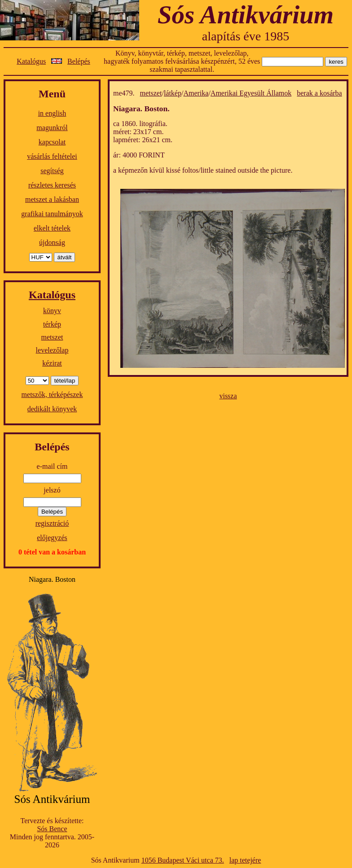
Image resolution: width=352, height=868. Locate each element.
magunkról (52, 128)
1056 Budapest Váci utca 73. (183, 860)
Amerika (196, 93)
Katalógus (31, 61)
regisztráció (52, 523)
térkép (52, 324)
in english (52, 113)
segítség (52, 171)
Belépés (79, 61)
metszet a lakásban (52, 199)
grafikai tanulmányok (52, 214)
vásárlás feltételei (52, 156)
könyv (52, 311)
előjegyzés (52, 538)
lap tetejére (245, 860)
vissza (228, 396)
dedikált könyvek (52, 409)
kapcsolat (52, 142)
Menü (52, 94)
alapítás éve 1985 (246, 36)
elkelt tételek (52, 228)
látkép (173, 93)
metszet (52, 337)
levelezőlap (52, 350)
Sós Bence (52, 829)
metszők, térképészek (52, 395)
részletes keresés (52, 185)
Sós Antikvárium (246, 15)
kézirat (52, 363)
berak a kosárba (319, 93)
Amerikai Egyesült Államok (251, 93)
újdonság (52, 242)
